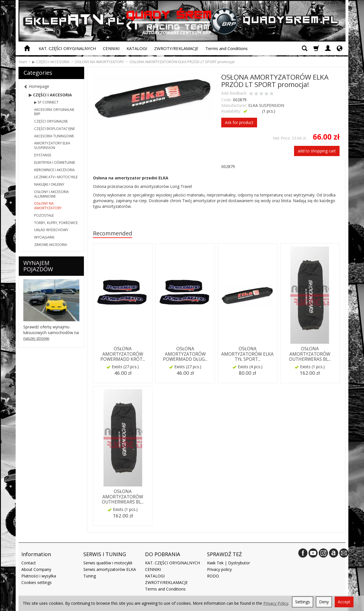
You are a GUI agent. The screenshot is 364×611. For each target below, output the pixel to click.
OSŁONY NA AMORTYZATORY (48, 206)
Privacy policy (219, 569)
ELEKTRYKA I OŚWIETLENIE (55, 162)
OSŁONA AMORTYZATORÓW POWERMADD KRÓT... (123, 354)
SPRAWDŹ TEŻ (224, 554)
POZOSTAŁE (44, 215)
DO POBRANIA (163, 554)
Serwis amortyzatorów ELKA (110, 569)
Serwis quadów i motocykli (108, 563)
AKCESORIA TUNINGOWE (54, 136)
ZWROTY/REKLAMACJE (176, 48)
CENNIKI (111, 48)
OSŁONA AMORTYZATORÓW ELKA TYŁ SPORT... (247, 354)
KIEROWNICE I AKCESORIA (54, 170)
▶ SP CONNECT (46, 102)
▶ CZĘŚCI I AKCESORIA (50, 95)
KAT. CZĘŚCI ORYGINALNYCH (67, 48)
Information (36, 554)
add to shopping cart (317, 151)
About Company (36, 569)
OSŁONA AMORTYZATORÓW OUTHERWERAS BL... (310, 354)
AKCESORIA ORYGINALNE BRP (54, 112)
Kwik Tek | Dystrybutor (228, 563)
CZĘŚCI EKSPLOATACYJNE (54, 129)
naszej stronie (36, 338)
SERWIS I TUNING (105, 554)
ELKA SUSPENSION (266, 105)
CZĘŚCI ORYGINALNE (51, 121)
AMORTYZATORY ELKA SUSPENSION (52, 145)
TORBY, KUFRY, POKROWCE (56, 223)
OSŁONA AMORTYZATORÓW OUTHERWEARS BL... (123, 497)
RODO (213, 576)
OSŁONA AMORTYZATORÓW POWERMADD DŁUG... (185, 354)
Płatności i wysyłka (39, 576)
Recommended (113, 233)
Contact (29, 563)
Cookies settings (37, 582)
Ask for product (239, 122)
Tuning (90, 576)
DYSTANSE (43, 155)
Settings (303, 602)
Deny (324, 602)
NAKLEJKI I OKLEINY (49, 184)
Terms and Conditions (227, 48)
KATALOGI (137, 48)
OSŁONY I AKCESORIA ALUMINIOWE (51, 194)
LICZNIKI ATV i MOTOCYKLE (56, 177)
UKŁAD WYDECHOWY (51, 230)
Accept (344, 602)
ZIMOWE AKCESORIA (51, 245)
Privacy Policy (276, 603)
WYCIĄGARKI (44, 237)
